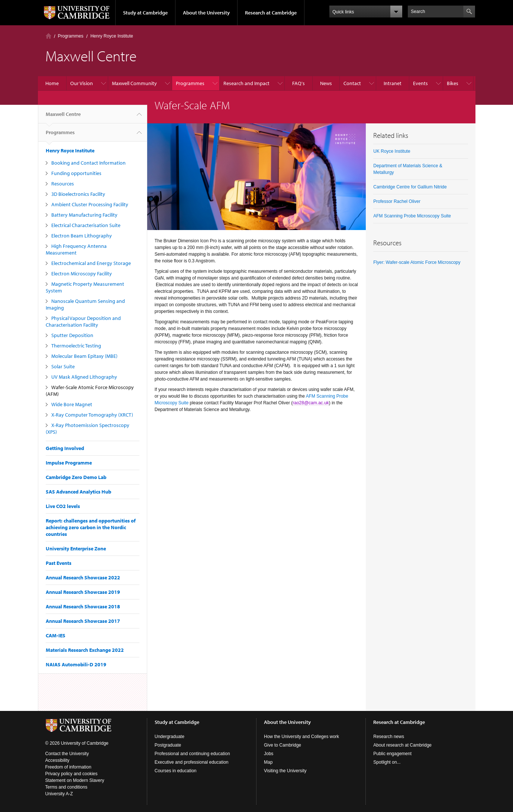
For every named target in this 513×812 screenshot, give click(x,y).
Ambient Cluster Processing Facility (90, 204)
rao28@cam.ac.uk (311, 403)
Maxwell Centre (63, 117)
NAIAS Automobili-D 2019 (76, 664)
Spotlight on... (387, 762)
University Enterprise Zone (76, 549)
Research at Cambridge (271, 13)
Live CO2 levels (63, 506)
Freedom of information (68, 767)
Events (420, 83)
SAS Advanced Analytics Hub (78, 492)
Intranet (393, 83)
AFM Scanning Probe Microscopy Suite (412, 216)
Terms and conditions (66, 787)
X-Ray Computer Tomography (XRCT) (92, 415)
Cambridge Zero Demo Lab (76, 477)
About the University (206, 13)
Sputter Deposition (72, 335)
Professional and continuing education (192, 754)
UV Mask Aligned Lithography (84, 377)
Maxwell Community (134, 83)
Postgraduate (168, 745)
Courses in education (176, 771)
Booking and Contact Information (88, 163)
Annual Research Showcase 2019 (83, 592)
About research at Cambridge (402, 745)
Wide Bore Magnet (72, 404)
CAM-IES (56, 635)
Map (268, 762)
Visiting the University (285, 771)
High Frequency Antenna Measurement (76, 249)
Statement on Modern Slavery (75, 780)
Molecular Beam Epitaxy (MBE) (84, 356)
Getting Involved (65, 448)
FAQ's (299, 83)
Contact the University (67, 754)
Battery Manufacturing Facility (84, 215)
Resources (63, 184)
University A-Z (59, 794)
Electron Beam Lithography (82, 236)
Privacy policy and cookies (72, 774)
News (326, 83)
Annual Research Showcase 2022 (83, 578)
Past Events (59, 563)
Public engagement (392, 754)
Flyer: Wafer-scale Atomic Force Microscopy (417, 262)
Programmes (71, 36)
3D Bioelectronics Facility (78, 194)
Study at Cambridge (145, 13)
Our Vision (82, 83)
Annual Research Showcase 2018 (83, 606)
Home (49, 36)
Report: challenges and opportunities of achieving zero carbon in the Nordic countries (91, 527)
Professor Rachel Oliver (397, 201)
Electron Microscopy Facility (82, 274)
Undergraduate (170, 737)
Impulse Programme (69, 463)
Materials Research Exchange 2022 (85, 650)
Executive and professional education (192, 762)
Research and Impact (246, 83)
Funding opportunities (76, 173)
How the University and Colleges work (301, 737)
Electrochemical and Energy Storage (91, 263)
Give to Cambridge (283, 745)
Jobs (269, 754)
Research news (389, 737)
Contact (352, 83)
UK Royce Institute (392, 151)
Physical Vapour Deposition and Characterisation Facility (83, 321)
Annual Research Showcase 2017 (83, 621)
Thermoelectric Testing (76, 346)
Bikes (453, 83)
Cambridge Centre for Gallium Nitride (410, 187)
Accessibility (57, 760)
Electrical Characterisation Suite (86, 225)
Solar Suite (63, 366)
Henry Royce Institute (112, 36)
